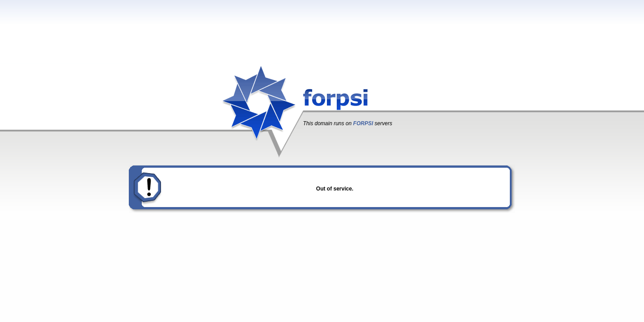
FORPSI (363, 123)
